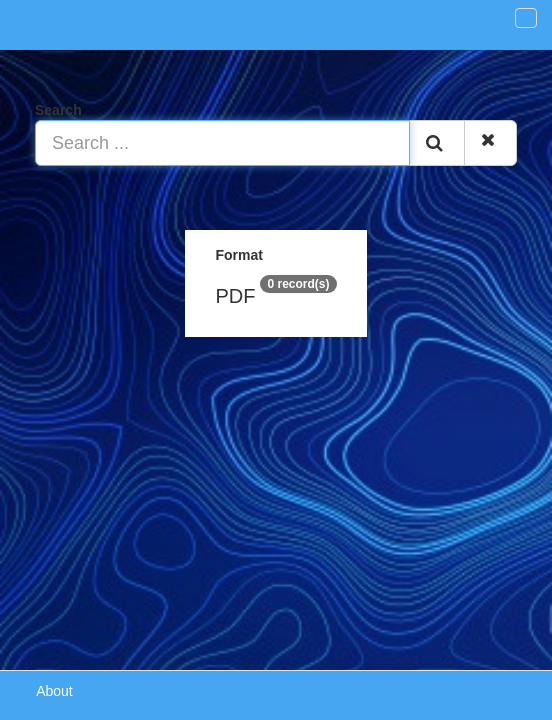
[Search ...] (222, 143)
